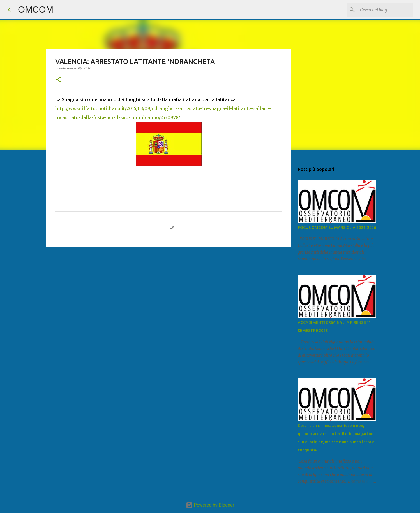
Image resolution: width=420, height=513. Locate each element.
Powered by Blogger (210, 505)
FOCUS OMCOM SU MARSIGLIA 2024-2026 (337, 228)
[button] (59, 80)
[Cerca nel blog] (384, 10)
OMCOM (36, 10)
